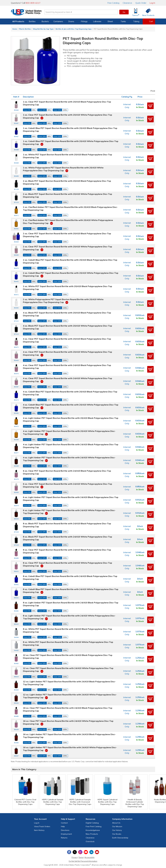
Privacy (75, 857)
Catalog (113, 3)
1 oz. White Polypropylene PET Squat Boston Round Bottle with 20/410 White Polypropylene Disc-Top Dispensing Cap (63, 169)
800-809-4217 (33, 3)
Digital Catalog (92, 823)
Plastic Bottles (25, 29)
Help (63, 826)
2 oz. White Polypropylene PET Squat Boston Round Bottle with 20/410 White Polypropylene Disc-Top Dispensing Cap (63, 301)
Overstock (90, 841)
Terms (81, 857)
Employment (66, 834)
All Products (18, 21)
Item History (39, 830)
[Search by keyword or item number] (81, 12)
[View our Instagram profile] (80, 852)
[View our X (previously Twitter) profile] (75, 852)
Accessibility (90, 857)
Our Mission (117, 826)
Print (151, 91)
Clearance (127, 3)
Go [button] (124, 12)
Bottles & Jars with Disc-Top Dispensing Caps (74, 29)
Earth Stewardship (120, 838)
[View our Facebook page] (69, 852)
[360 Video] (42, 118)
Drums (71, 21)
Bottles (32, 21)
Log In (152, 3)
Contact (64, 823)
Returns (64, 838)
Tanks (123, 21)
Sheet (110, 21)
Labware (97, 21)
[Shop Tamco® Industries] (136, 12)
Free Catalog (94, 826)
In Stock (140, 107)
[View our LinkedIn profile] (91, 852)
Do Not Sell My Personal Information (83, 861)
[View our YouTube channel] (86, 852)
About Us (116, 823)
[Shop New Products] (147, 12)
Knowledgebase (93, 830)
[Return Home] (26, 13)
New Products (92, 834)
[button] (150, 106)
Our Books (117, 834)
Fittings (84, 21)
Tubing (136, 21)
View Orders (42, 826)
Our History (117, 830)
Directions (65, 830)
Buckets (45, 21)
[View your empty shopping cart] (149, 21)
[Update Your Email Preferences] (97, 852)
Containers (58, 21)
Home (15, 29)
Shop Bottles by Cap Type (43, 29)
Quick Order (141, 3)
